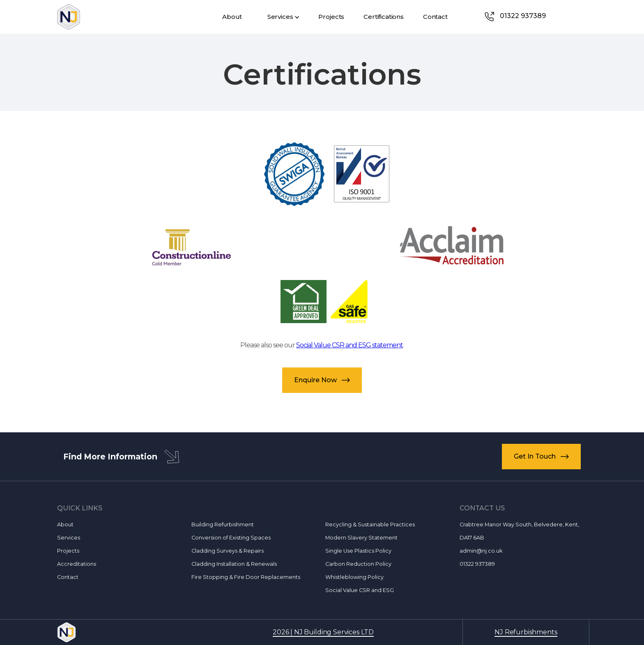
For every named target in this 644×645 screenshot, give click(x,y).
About (65, 524)
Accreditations (77, 564)
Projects (68, 551)
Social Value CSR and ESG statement (350, 345)
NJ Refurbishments (526, 632)
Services (69, 538)
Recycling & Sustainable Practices (370, 524)
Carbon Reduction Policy (358, 564)
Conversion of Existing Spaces (231, 538)
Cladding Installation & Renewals (234, 564)
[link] (523, 17)
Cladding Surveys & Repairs (228, 551)
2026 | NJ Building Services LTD (323, 632)
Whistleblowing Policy (354, 577)
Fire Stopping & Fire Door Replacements (246, 577)
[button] (283, 17)
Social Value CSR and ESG (360, 590)
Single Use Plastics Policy (358, 551)
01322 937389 (477, 564)
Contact (68, 577)
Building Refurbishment (223, 524)
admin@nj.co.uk (481, 551)
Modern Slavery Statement (361, 538)
